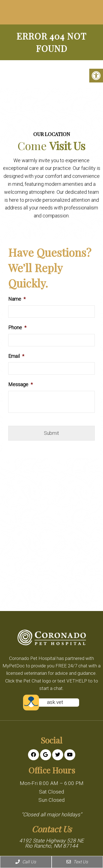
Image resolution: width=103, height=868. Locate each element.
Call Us (26, 862)
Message (20, 384)
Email (16, 356)
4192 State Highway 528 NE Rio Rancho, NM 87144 (51, 843)
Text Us (77, 862)
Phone (17, 327)
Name (17, 299)
